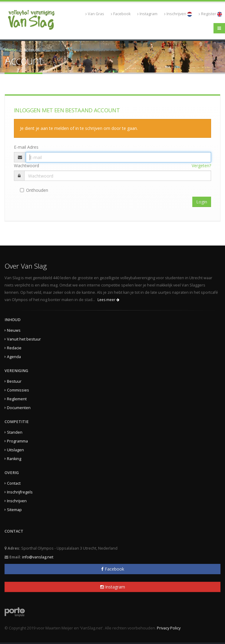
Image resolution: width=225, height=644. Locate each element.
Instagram (147, 14)
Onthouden (34, 190)
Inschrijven (178, 14)
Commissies (18, 390)
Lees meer (108, 300)
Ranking (14, 459)
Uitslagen (15, 450)
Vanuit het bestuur (24, 339)
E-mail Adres (26, 147)
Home (11, 50)
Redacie (14, 348)
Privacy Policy (169, 628)
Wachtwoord (26, 166)
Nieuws (14, 330)
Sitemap (14, 510)
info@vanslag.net (38, 557)
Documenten (19, 408)
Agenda (14, 357)
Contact (14, 483)
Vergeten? (201, 166)
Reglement (17, 399)
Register (210, 14)
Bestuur (14, 381)
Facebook (121, 14)
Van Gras (95, 14)
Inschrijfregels (20, 492)
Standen (15, 432)
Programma (17, 441)
